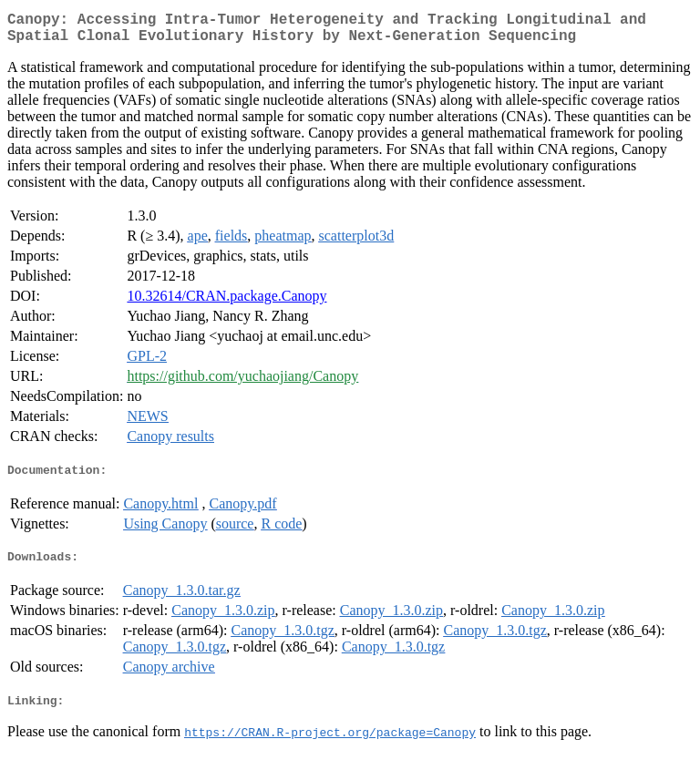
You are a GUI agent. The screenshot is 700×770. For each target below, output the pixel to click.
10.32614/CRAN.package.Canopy (226, 303)
